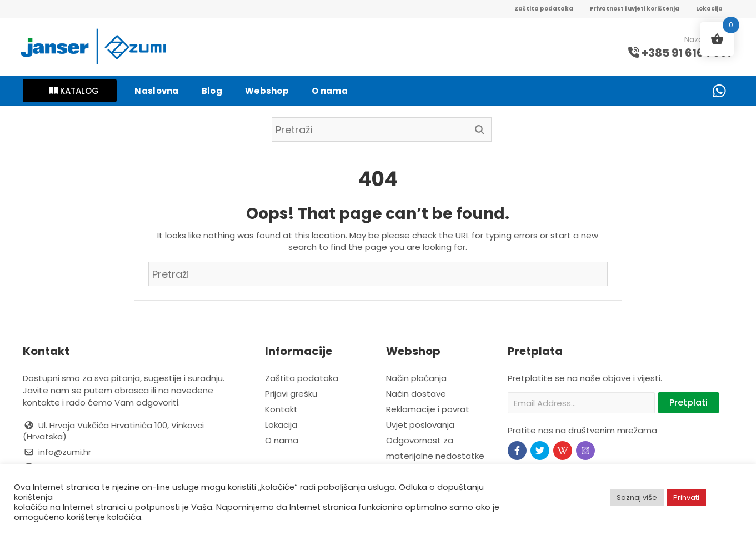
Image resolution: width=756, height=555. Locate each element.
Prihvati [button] (686, 497)
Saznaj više (637, 497)
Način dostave (416, 394)
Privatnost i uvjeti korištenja (635, 9)
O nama (282, 440)
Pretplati (689, 402)
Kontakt (281, 409)
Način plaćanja (416, 378)
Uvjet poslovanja (420, 425)
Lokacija (709, 9)
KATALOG (74, 91)
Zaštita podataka (544, 9)
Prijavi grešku (291, 394)
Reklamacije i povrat (428, 409)
